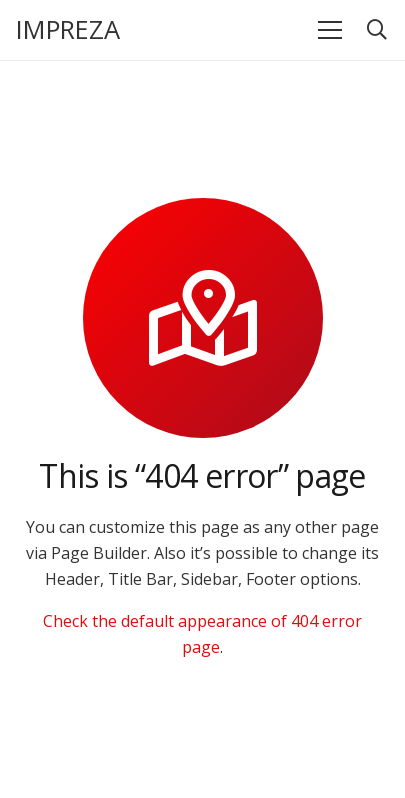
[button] (377, 30)
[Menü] (330, 30)
